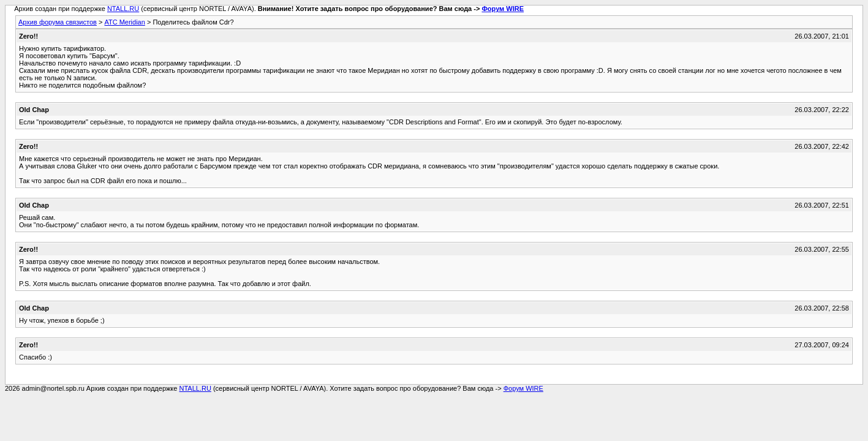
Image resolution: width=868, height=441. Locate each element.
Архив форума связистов (58, 22)
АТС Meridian (124, 22)
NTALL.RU (123, 9)
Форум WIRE (503, 9)
